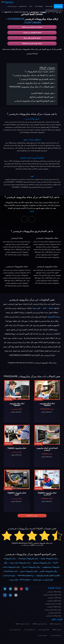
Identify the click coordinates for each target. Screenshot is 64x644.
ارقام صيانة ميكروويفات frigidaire (23, 624)
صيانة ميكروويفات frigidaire (56, 624)
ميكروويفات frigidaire (57, 630)
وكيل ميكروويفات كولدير (48, 571)
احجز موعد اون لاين (12, 6)
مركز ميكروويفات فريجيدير (29, 630)
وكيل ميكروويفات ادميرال (31, 567)
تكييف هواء (37, 308)
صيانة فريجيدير (58, 6)
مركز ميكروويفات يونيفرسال (28, 558)
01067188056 (33, 23)
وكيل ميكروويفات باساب (11, 567)
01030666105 (16, 19)
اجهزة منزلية (49, 6)
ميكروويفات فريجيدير (43, 635)
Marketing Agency (26, 576)
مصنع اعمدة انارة (9, 576)
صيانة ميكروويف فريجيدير (47, 266)
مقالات (31, 6)
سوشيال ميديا (39, 6)
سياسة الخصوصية (23, 6)
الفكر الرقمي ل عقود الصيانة (43, 580)
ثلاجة (45, 308)
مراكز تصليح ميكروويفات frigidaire (40, 624)
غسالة (51, 308)
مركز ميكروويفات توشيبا (49, 558)
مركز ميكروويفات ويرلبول (42, 563)
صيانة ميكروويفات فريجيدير (47, 238)
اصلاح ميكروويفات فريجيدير (44, 630)
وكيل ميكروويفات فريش (29, 571)
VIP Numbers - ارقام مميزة (20, 580)
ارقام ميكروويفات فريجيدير (15, 630)
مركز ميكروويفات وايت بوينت (20, 563)
